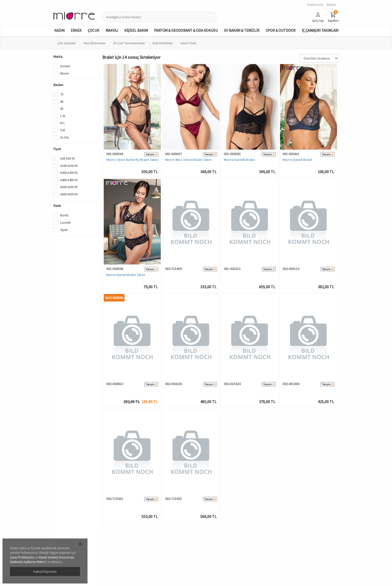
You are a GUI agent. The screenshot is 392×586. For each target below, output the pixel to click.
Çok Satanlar (67, 43)
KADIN (59, 30)
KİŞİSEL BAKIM (136, 30)
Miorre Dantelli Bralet (239, 160)
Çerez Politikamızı (22, 557)
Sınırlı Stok (188, 43)
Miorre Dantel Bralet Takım (126, 275)
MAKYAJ (112, 30)
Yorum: (150, 154)
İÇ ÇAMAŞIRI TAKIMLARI (320, 30)
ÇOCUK (93, 30)
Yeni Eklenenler (95, 43)
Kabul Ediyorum (45, 571)
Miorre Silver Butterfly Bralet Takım (132, 160)
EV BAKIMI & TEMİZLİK (242, 30)
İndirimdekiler (163, 43)
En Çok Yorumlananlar (129, 43)
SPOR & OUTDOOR (281, 30)
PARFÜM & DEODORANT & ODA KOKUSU (186, 30)
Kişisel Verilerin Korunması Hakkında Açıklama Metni (42, 560)
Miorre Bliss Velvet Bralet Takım (188, 160)
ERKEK (76, 30)
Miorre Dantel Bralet (297, 160)
